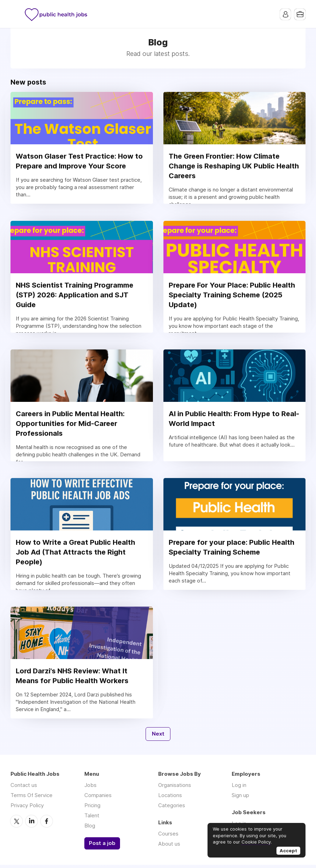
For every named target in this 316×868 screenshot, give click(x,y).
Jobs (90, 788)
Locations (170, 798)
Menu (16, 14)
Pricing (92, 808)
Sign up (240, 798)
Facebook (47, 824)
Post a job (102, 846)
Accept (288, 851)
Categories (172, 808)
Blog (90, 829)
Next (158, 737)
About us (169, 847)
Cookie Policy (256, 842)
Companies (98, 798)
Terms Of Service (31, 798)
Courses (168, 837)
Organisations (175, 788)
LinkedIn (31, 824)
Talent (92, 819)
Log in (239, 788)
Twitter (16, 824)
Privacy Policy (27, 808)
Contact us (24, 788)
